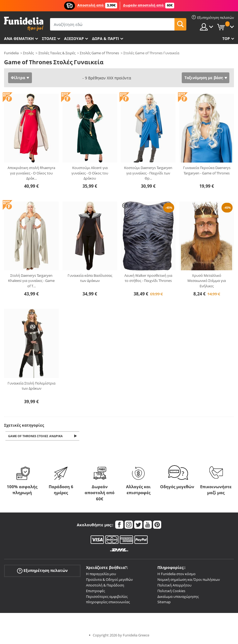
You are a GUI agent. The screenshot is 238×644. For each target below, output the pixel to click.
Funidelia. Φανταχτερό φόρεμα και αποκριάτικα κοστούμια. (24, 24)
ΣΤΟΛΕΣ (49, 38)
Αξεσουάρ (74, 38)
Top (226, 38)
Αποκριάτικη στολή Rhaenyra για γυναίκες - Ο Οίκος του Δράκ (31, 173)
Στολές (28, 53)
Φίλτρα (18, 78)
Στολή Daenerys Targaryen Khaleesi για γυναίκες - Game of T (31, 281)
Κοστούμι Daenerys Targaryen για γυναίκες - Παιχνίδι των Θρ (148, 173)
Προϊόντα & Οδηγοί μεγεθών (109, 580)
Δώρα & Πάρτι (105, 38)
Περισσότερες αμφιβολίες (107, 597)
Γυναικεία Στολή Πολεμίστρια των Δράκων (32, 386)
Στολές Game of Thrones (99, 53)
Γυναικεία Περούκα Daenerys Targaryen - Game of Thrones (207, 170)
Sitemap (164, 602)
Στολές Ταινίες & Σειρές (57, 53)
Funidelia (11, 53)
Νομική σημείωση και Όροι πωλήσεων (189, 580)
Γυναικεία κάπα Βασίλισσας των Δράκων (90, 278)
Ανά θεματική (19, 38)
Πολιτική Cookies (171, 591)
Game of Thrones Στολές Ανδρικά (36, 436)
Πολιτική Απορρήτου (174, 586)
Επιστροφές (95, 591)
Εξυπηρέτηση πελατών (42, 571)
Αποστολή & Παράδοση (105, 586)
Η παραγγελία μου (101, 574)
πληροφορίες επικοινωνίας (108, 602)
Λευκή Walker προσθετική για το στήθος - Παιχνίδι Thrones (148, 278)
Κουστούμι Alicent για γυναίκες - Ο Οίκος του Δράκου (90, 173)
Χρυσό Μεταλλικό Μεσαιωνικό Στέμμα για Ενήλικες (207, 281)
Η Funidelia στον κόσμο (176, 574)
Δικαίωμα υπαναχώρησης (178, 597)
